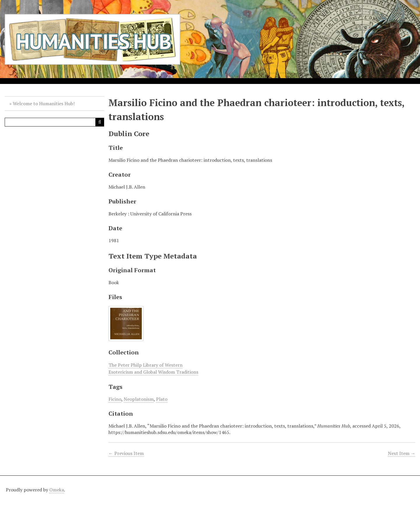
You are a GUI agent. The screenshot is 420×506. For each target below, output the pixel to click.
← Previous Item (126, 453)
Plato (162, 399)
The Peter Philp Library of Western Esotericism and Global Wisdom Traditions (153, 368)
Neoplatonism (139, 399)
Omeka (57, 490)
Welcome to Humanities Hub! (44, 103)
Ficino (115, 399)
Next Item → (402, 453)
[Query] (54, 122)
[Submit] (100, 122)
